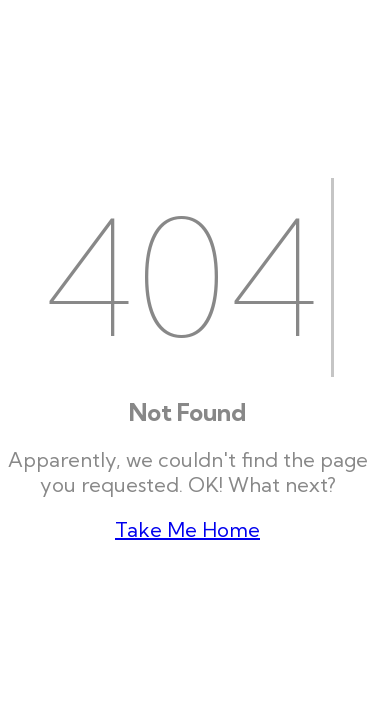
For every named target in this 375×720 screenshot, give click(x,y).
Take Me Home (187, 529)
